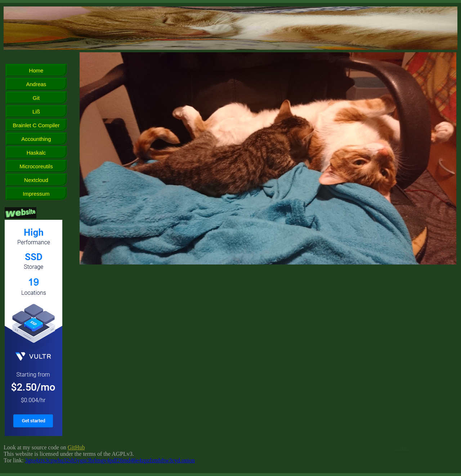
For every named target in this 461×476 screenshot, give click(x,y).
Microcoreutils (36, 166)
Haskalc (36, 153)
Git (36, 98)
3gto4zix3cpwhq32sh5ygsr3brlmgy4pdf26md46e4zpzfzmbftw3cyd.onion (110, 460)
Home (36, 70)
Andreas (36, 84)
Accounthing (36, 139)
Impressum (36, 194)
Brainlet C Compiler (36, 125)
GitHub (76, 447)
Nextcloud (36, 180)
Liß (36, 112)
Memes (401, 447)
